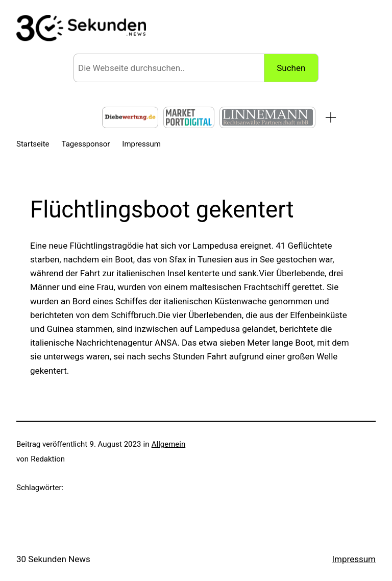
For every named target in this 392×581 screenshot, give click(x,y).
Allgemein (169, 444)
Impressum (354, 559)
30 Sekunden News (53, 559)
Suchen (291, 68)
